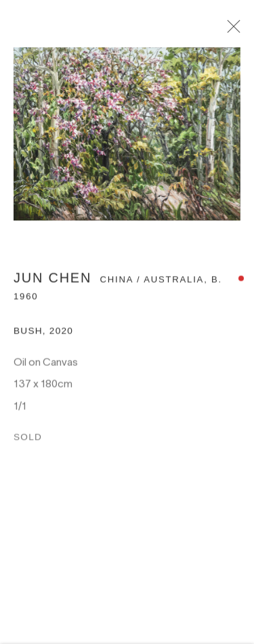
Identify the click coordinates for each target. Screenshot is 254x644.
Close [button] (233, 30)
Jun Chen (52, 281)
